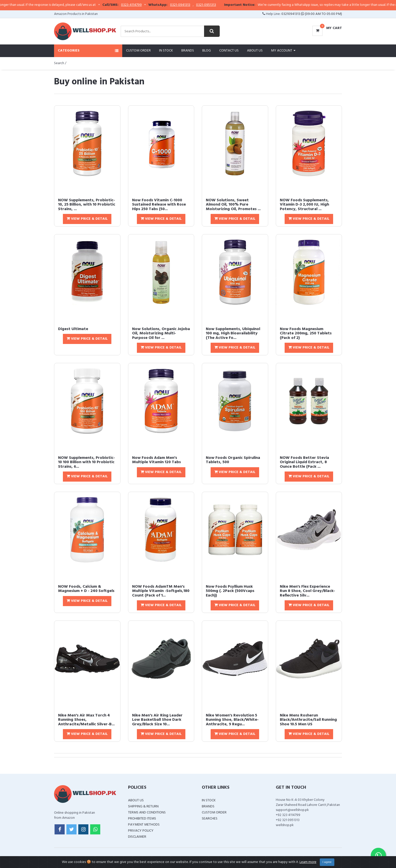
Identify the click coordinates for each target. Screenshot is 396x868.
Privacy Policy (141, 831)
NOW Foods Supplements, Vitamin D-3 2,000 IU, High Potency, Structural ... (304, 205)
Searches (210, 819)
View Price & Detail (87, 219)
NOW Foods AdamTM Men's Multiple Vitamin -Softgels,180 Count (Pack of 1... (161, 591)
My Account (283, 51)
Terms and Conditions (147, 813)
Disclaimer (137, 837)
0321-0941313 (195, 5)
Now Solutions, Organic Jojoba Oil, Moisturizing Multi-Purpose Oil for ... (161, 333)
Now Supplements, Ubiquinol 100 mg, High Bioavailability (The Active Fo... (233, 333)
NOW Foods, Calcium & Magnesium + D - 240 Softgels (86, 589)
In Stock (166, 51)
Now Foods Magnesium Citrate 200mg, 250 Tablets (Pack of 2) (306, 333)
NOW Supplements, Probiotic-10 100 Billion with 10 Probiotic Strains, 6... (86, 462)
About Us (255, 51)
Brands (188, 51)
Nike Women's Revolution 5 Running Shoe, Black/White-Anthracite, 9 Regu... (232, 720)
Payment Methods (144, 825)
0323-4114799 (146, 5)
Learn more (308, 862)
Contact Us (229, 51)
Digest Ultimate (73, 329)
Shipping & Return (143, 807)
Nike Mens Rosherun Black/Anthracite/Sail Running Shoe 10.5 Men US (308, 720)
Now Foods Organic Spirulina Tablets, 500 (233, 460)
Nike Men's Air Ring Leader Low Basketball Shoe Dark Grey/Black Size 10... (157, 720)
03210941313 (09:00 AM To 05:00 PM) (312, 14)
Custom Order (138, 51)
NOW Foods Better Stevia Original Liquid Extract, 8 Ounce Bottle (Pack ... (304, 462)
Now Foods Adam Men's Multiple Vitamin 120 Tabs (156, 460)
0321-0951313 (221, 5)
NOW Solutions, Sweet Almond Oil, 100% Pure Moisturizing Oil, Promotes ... (233, 205)
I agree (327, 862)
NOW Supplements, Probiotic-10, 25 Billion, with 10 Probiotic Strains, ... (87, 205)
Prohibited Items (142, 819)
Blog (207, 51)
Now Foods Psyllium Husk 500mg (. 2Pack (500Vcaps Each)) (230, 591)
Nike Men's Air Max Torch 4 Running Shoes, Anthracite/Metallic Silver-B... (86, 720)
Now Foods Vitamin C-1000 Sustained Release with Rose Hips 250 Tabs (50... (159, 205)
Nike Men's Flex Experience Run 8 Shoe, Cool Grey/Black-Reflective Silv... (307, 591)
